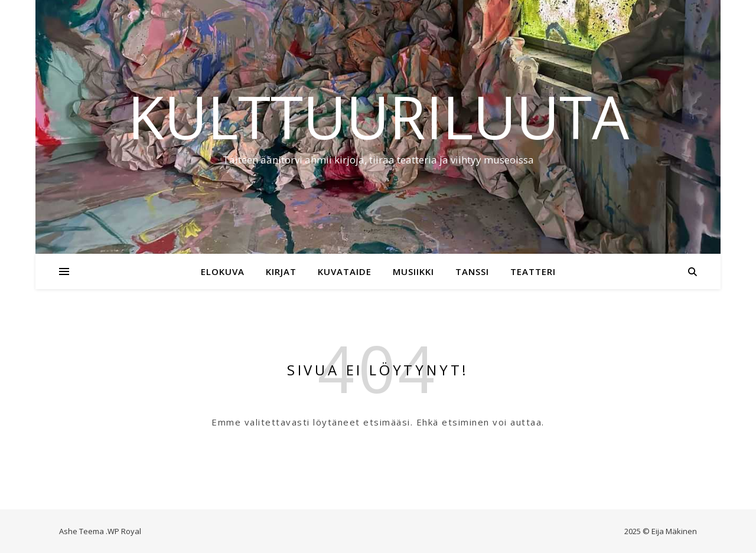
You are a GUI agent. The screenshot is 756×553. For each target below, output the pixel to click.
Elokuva (223, 271)
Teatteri (533, 271)
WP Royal (124, 531)
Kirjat (281, 271)
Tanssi (472, 271)
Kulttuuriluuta (378, 116)
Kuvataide (345, 271)
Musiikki (413, 271)
